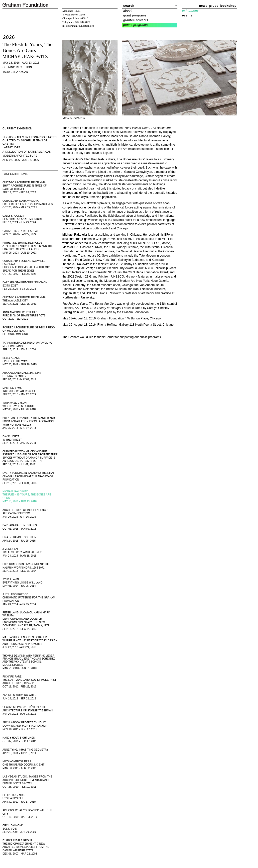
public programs (136, 25)
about (128, 11)
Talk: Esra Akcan (15, 72)
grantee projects (136, 20)
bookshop (228, 6)
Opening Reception (17, 67)
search (129, 6)
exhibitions (190, 11)
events (187, 15)
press (214, 6)
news (203, 6)
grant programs (135, 15)
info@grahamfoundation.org (78, 26)
